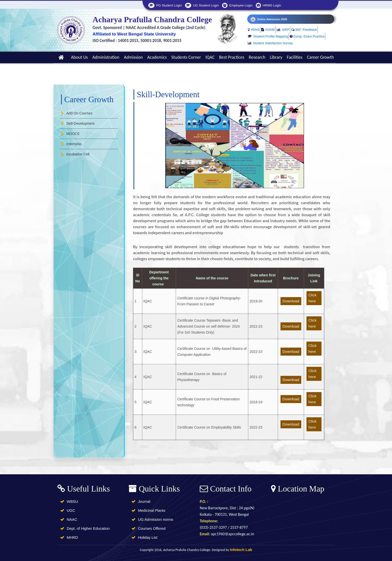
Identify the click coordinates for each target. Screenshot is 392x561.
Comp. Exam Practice (307, 36)
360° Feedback (304, 30)
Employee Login (237, 5)
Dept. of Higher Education (88, 528)
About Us (79, 57)
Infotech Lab (241, 550)
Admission (133, 57)
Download (291, 301)
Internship (74, 144)
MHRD (72, 537)
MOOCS (73, 134)
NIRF (283, 30)
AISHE (268, 30)
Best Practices (232, 57)
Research (257, 57)
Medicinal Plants (152, 510)
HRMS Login (268, 5)
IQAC (210, 57)
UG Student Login (202, 5)
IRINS (254, 30)
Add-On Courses (79, 113)
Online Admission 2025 (269, 19)
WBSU (72, 501)
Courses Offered (152, 528)
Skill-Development (80, 123)
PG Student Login (165, 5)
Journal (144, 501)
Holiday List (148, 537)
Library (276, 57)
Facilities (294, 57)
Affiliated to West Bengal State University (134, 34)
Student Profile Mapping (268, 36)
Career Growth (320, 57)
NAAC (72, 519)
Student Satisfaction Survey (270, 43)
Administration (106, 57)
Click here (313, 298)
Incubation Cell (78, 154)
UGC (71, 510)
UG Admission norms (156, 519)
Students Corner (186, 57)
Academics (157, 57)
